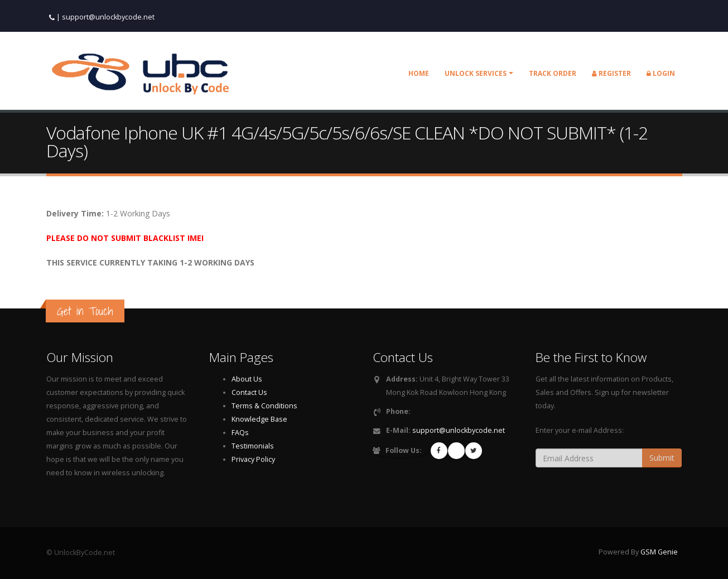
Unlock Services (476, 73)
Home (419, 73)
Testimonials (253, 446)
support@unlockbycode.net (108, 17)
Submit (662, 458)
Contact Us (249, 392)
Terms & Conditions (264, 406)
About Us (247, 379)
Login (661, 73)
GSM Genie (659, 552)
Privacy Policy (253, 459)
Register (611, 73)
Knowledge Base (259, 419)
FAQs (240, 433)
